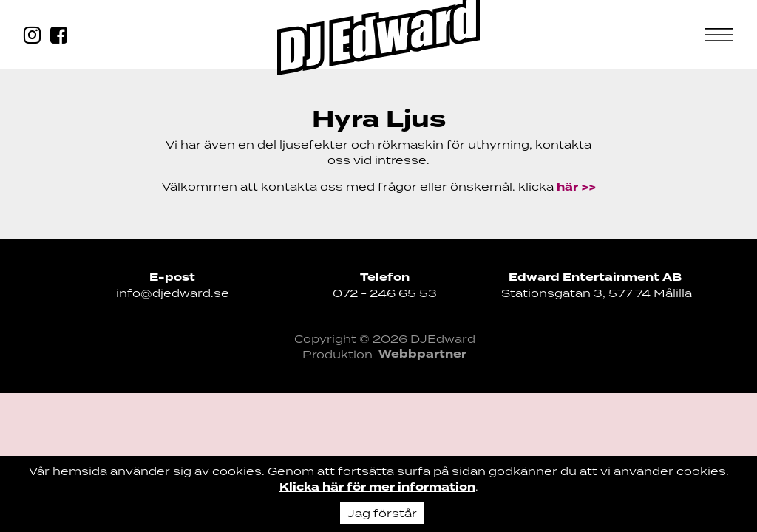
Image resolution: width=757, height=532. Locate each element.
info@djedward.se (173, 293)
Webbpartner (422, 354)
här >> (576, 187)
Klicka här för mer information (377, 487)
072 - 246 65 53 (385, 293)
